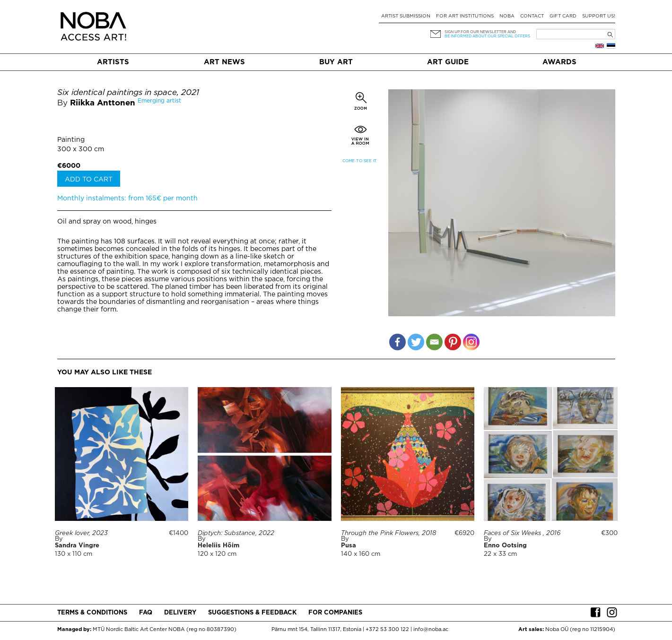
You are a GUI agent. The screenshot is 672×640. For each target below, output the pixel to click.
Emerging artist (159, 101)
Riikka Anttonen (103, 103)
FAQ (146, 613)
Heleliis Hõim (218, 546)
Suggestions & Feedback (252, 613)
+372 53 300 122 (387, 630)
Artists (113, 62)
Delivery (180, 613)
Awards (559, 62)
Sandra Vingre (77, 546)
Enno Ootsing (505, 546)
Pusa (349, 546)
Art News (224, 62)
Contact (532, 16)
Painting (71, 140)
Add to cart (89, 180)
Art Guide (448, 62)
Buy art (336, 62)
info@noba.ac (431, 630)
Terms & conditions (92, 613)
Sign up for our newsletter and (480, 32)
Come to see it (360, 161)
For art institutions (465, 16)
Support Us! (599, 16)
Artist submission (406, 16)
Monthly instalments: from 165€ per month (127, 199)
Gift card (563, 16)
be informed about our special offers (487, 36)
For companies (335, 613)
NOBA (507, 16)
